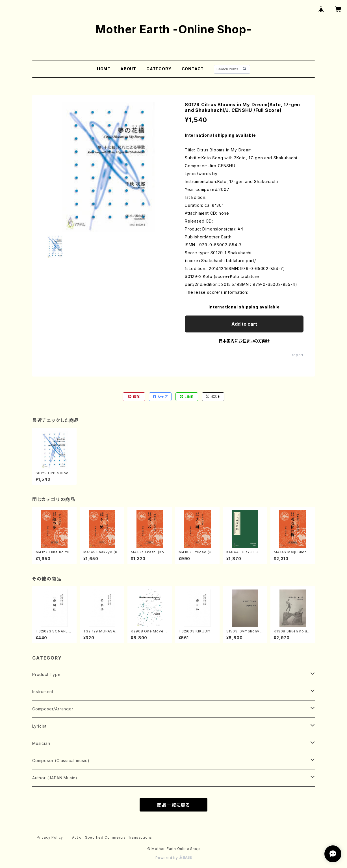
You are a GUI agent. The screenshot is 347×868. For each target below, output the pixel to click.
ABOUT (128, 69)
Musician (41, 743)
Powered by (173, 858)
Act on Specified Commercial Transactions (112, 837)
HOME (104, 69)
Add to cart (244, 324)
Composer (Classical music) (61, 761)
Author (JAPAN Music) (55, 778)
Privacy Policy (50, 837)
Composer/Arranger (53, 709)
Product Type (46, 674)
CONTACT (193, 69)
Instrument (43, 692)
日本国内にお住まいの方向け (244, 341)
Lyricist (39, 726)
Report (297, 355)
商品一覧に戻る (173, 805)
